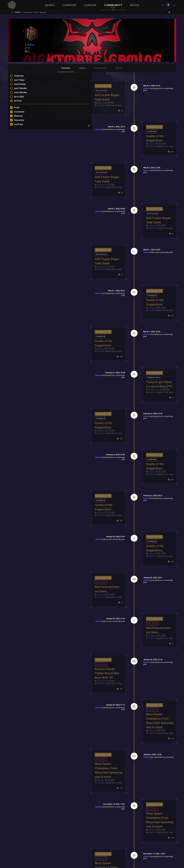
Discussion (79, 86)
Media (135, 5)
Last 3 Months (23, 90)
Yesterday (22, 77)
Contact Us (119, 830)
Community (113, 5)
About (82, 68)
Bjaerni (132, 742)
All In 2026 (22, 98)
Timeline (66, 68)
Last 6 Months (23, 94)
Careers (90, 5)
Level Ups (21, 126)
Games (50, 5)
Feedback (150, 118)
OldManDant (133, 326)
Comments (22, 113)
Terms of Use (77, 830)
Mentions (21, 117)
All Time (21, 102)
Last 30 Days (23, 86)
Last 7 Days (22, 81)
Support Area (151, 313)
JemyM (132, 745)
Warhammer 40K (63, 86)
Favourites (22, 122)
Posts (20, 109)
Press (62, 830)
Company (69, 5)
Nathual (126, 89)
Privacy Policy (99, 830)
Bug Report (79, 480)
